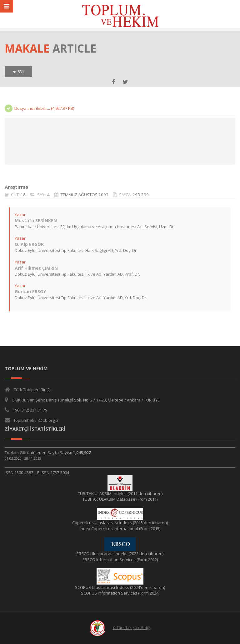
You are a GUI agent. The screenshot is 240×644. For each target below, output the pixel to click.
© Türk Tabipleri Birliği (132, 628)
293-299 (141, 195)
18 (23, 195)
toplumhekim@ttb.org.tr (36, 420)
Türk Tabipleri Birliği (32, 390)
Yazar (20, 215)
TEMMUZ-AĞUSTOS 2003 (85, 195)
